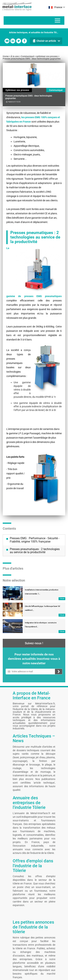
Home (6, 56)
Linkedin (13, 41)
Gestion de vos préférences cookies (20, 971)
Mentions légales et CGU (12, 966)
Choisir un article (46, 41)
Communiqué (27, 56)
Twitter (19, 41)
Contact (26, 966)
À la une (15, 56)
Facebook (24, 41)
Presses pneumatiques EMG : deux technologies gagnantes (32, 59)
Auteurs (34, 966)
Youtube (7, 41)
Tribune (62, 559)
